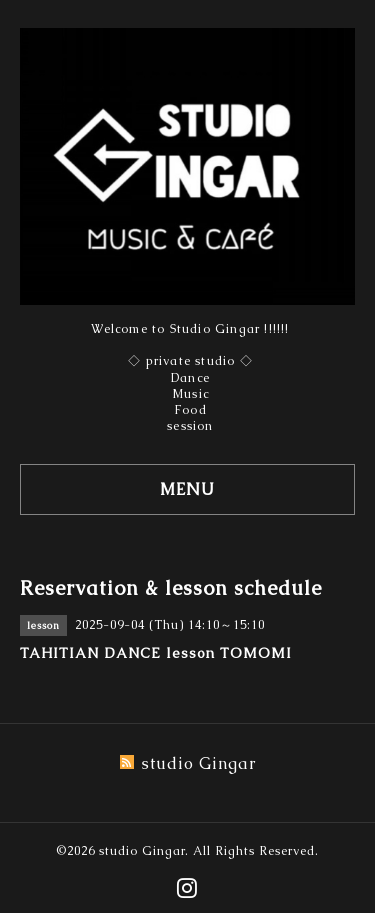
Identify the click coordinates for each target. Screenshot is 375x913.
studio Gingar (142, 851)
